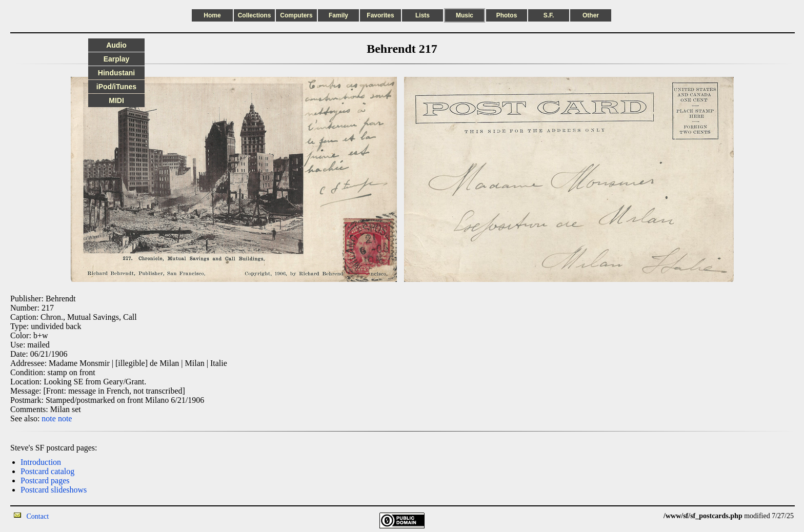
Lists (423, 15)
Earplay (117, 59)
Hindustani (116, 73)
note (49, 418)
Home (212, 15)
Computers (296, 15)
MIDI (116, 100)
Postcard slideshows (54, 490)
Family (338, 15)
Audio (116, 45)
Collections (255, 15)
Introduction (41, 462)
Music (465, 15)
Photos (507, 15)
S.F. (549, 15)
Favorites (380, 15)
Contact (38, 516)
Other (591, 15)
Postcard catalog (47, 471)
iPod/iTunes (116, 87)
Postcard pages (45, 480)
